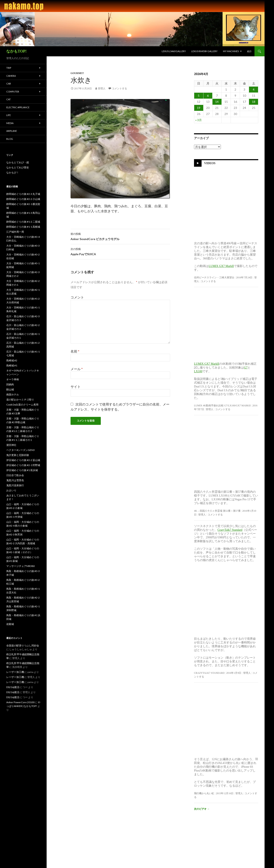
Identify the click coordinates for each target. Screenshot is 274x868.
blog (10, 139)
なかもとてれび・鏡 (18, 162)
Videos (210, 163)
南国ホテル (13, 394)
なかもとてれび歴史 (18, 167)
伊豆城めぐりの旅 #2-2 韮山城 (23, 460)
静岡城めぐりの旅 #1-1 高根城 (23, 227)
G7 (246, 368)
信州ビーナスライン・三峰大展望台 (214, 277)
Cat (9, 99)
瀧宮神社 (11, 445)
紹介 (249, 51)
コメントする (119, 89)
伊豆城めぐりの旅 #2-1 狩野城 (23, 465)
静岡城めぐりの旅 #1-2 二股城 (23, 222)
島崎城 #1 (12, 365)
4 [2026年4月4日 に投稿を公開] (254, 89)
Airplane (12, 131)
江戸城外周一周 (15, 232)
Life (9, 115)
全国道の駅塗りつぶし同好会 (23, 645)
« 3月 (199, 120)
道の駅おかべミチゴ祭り (20, 400)
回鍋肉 (10, 384)
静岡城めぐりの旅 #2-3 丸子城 (23, 194)
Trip (9, 68)
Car (9, 84)
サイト (76, 386)
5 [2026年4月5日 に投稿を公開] (199, 96)
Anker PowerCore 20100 (20, 702)
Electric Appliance (18, 107)
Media (10, 123)
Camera (11, 76)
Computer (13, 92)
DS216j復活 (13, 687)
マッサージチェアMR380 (20, 566)
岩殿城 (10, 624)
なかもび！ (13, 172)
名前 (75, 351)
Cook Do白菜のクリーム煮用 (22, 405)
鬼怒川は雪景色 (15, 480)
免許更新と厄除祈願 (18, 455)
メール (77, 369)
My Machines (231, 51)
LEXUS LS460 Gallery (174, 51)
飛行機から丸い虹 (204, 793)
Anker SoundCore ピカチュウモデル (120, 236)
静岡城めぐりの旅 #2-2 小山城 (23, 199)
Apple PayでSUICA (120, 251)
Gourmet (77, 73)
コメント (77, 297)
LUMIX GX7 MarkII (221, 266)
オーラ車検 (13, 379)
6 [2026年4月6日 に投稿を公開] (208, 96)
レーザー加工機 (15, 672)
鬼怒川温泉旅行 (15, 485)
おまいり (11, 490)
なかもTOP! (16, 51)
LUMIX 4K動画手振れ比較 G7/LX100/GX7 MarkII (222, 406)
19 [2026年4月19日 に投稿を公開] (199, 108)
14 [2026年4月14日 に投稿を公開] (217, 102)
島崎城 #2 (12, 360)
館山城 (10, 389)
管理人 (102, 89)
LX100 (198, 371)
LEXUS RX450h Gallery (204, 51)
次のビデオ (202, 809)
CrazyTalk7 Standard (230, 530)
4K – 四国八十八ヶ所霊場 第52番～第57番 (217, 511)
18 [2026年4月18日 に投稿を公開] (254, 102)
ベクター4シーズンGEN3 (20, 450)
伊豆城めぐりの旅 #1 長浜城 (22, 470)
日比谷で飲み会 (15, 475)
